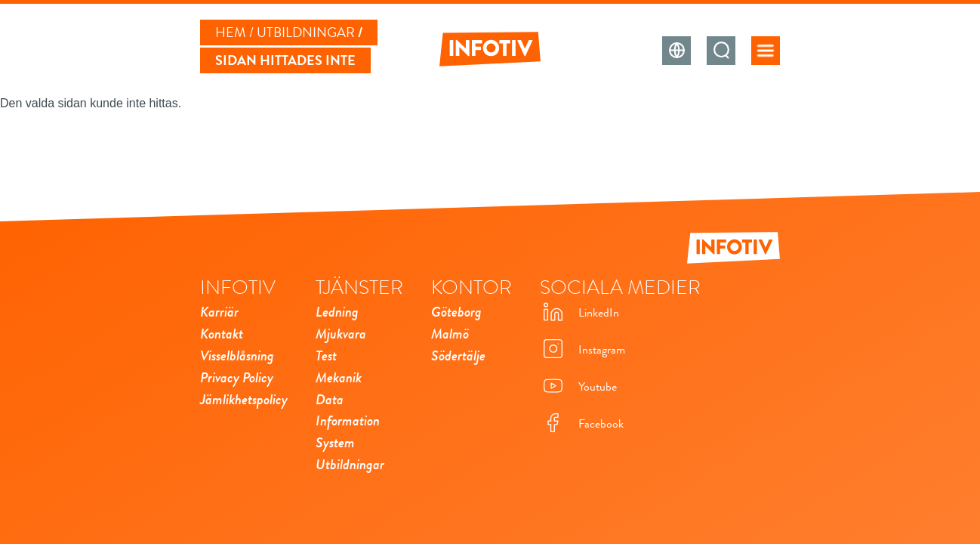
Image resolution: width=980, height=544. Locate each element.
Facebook (582, 424)
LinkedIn (579, 313)
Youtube (578, 387)
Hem (231, 32)
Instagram (582, 350)
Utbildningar (306, 32)
